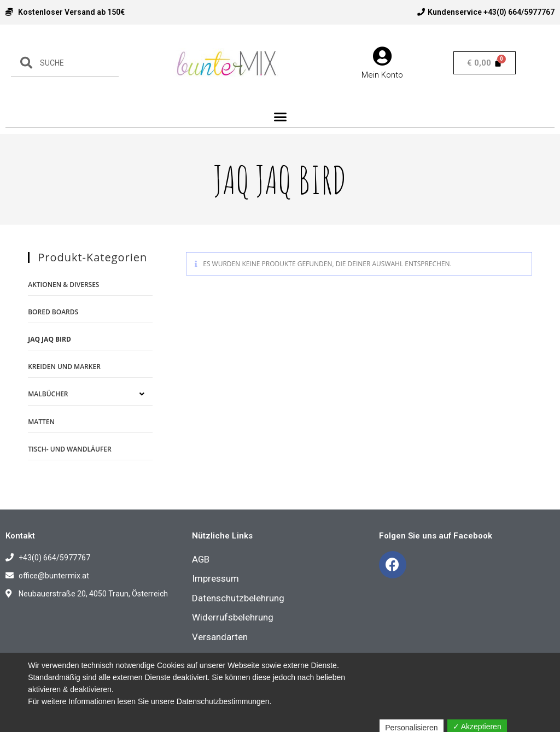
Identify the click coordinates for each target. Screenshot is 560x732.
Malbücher (48, 394)
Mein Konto (382, 75)
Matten (41, 422)
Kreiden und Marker (64, 367)
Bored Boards (53, 312)
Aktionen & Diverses (63, 285)
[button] (280, 117)
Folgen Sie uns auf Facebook (436, 536)
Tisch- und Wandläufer (69, 449)
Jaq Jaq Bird (49, 339)
